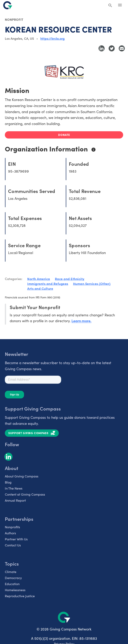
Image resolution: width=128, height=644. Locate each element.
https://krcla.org (53, 38)
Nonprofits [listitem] (12, 527)
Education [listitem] (12, 584)
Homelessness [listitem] (15, 590)
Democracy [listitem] (13, 578)
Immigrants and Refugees (48, 283)
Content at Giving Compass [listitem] (25, 494)
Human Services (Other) (92, 283)
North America (39, 279)
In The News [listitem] (14, 488)
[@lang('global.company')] (8, 5)
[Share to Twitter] (112, 48)
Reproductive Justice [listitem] (20, 596)
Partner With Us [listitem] (16, 539)
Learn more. (81, 321)
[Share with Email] (122, 48)
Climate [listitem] (11, 572)
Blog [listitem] (8, 482)
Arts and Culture (40, 288)
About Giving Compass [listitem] (22, 476)
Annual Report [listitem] (15, 500)
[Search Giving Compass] (110, 6)
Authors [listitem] (10, 533)
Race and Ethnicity (70, 279)
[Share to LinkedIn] (102, 48)
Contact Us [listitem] (13, 545)
